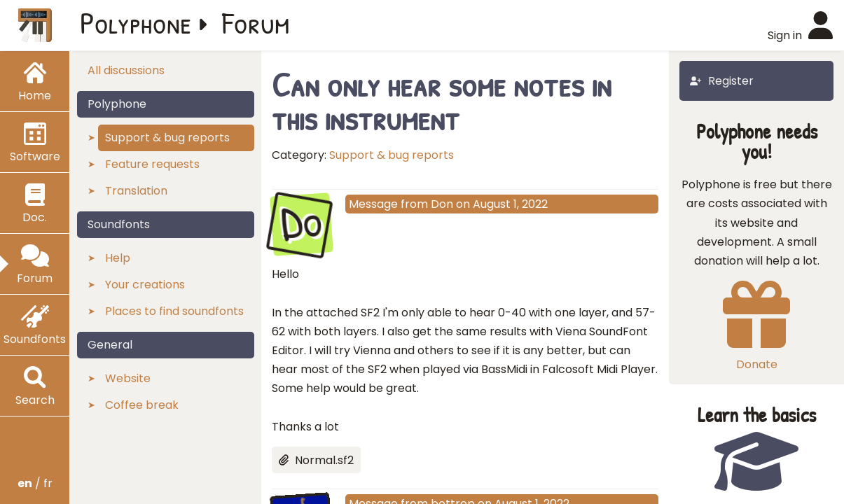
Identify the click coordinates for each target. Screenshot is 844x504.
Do (301, 223)
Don (442, 204)
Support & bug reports (392, 155)
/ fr (35, 483)
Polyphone (136, 22)
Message (373, 204)
